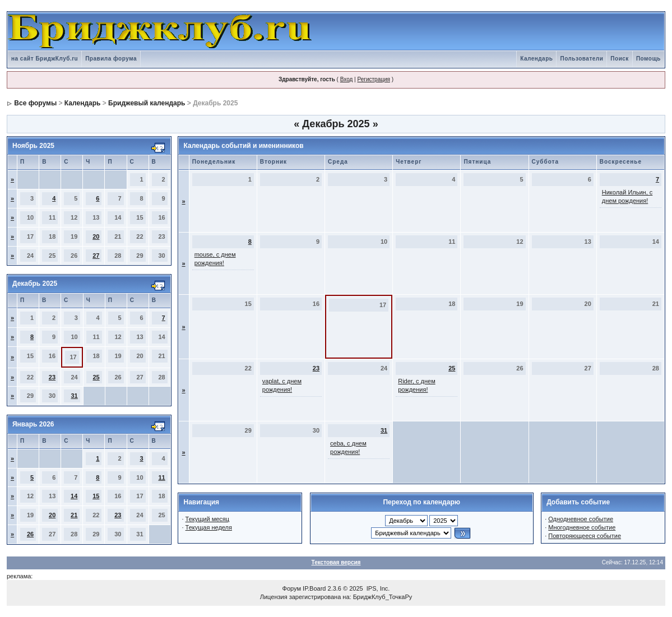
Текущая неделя (209, 527)
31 (75, 396)
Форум (292, 588)
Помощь (648, 59)
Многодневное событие (582, 527)
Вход (347, 79)
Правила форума (111, 59)
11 (161, 477)
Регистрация (373, 79)
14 (74, 496)
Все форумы (35, 103)
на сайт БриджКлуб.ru (45, 59)
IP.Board (314, 588)
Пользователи (581, 59)
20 (96, 236)
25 (96, 377)
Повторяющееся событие (585, 536)
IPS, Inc (377, 588)
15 (96, 496)
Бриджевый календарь (147, 103)
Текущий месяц (208, 519)
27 (96, 256)
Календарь (536, 59)
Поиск (620, 59)
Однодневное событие (581, 519)
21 (74, 515)
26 (30, 534)
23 (52, 377)
